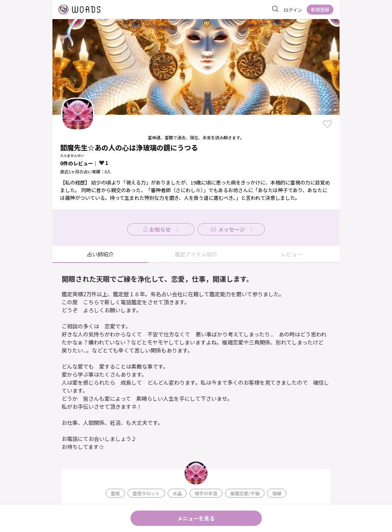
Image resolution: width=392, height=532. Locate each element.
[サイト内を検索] (275, 9)
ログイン (293, 10)
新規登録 (320, 9)
